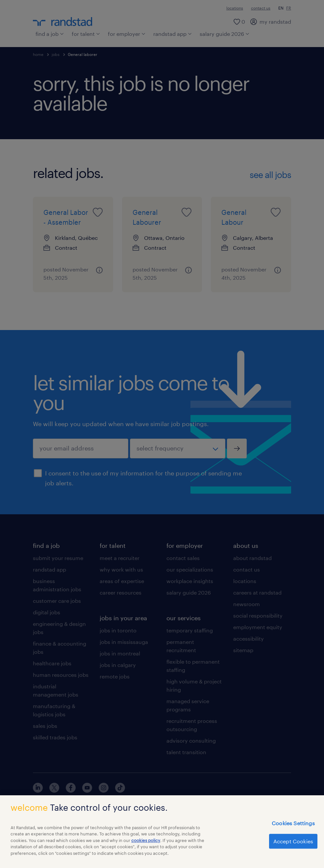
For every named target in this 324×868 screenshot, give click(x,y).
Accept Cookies (293, 845)
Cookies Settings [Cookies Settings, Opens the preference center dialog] (293, 827)
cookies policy (146, 844)
